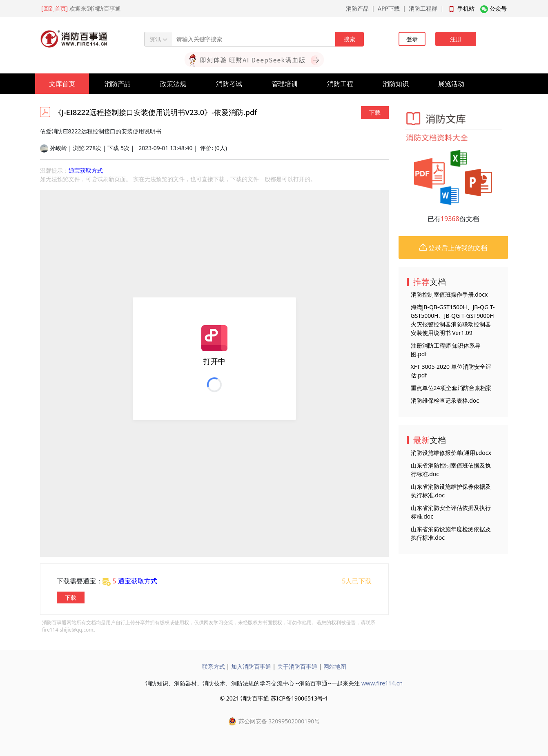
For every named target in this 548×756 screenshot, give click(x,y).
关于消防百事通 (297, 666)
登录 (412, 39)
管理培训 (285, 84)
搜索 (350, 39)
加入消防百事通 (251, 666)
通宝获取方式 (86, 170)
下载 (375, 112)
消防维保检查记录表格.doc (445, 400)
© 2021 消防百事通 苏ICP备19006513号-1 (274, 698)
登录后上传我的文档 (453, 248)
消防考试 (229, 84)
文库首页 (62, 84)
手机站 (466, 8)
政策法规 (173, 84)
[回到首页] (55, 8)
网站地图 (335, 666)
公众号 (498, 8)
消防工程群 (423, 8)
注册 (456, 39)
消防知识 (396, 84)
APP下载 (389, 8)
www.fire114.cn (382, 683)
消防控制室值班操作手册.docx (449, 294)
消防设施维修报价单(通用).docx (451, 453)
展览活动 (451, 84)
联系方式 (214, 666)
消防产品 (357, 8)
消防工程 (340, 84)
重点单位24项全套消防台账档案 (451, 388)
